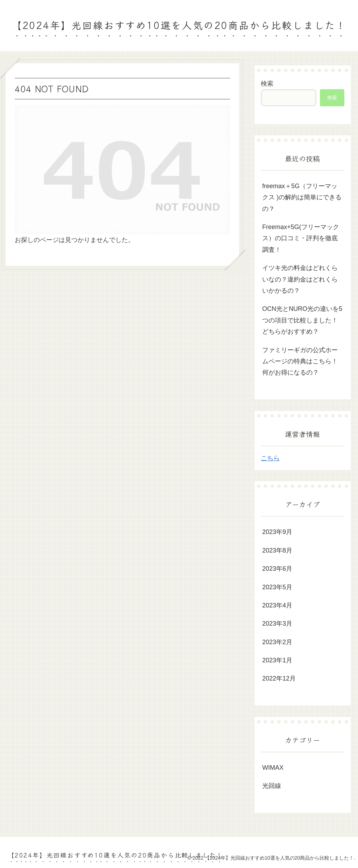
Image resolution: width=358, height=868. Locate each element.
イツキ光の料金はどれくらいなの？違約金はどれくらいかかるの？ (300, 279)
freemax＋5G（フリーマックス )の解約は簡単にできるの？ (302, 197)
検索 (267, 84)
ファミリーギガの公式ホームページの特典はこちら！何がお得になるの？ (300, 361)
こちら (270, 458)
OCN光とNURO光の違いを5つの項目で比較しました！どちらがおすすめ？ (302, 320)
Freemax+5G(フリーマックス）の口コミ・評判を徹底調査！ (301, 238)
